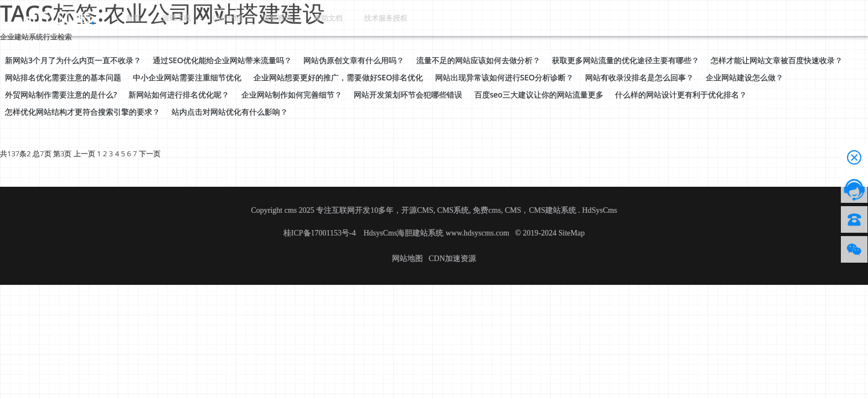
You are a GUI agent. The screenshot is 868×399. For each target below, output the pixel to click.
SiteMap (572, 233)
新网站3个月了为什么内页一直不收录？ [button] (73, 60)
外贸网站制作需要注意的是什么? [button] (61, 94)
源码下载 (164, 17)
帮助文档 (298, 17)
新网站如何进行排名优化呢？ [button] (179, 94)
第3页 (62, 154)
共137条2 (15, 154)
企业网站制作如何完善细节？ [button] (292, 94)
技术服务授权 (351, 17)
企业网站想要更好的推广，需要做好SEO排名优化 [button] (338, 77)
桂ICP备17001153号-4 (321, 233)
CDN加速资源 (452, 259)
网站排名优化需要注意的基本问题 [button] (63, 77)
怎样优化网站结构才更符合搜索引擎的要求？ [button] (82, 112)
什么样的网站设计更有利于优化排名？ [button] (681, 94)
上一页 (84, 154)
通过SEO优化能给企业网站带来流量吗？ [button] (222, 60)
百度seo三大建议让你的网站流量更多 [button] (539, 94)
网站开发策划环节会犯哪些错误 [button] (408, 94)
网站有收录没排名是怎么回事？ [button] (639, 77)
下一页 (150, 154)
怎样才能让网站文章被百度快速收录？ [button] (777, 60)
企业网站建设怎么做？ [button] (745, 77)
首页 (128, 17)
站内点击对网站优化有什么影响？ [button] (230, 112)
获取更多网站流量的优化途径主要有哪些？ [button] (626, 60)
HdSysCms (600, 210)
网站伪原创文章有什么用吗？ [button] (354, 60)
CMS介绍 (209, 17)
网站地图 (407, 259)
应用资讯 (254, 17)
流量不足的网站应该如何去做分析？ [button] (478, 60)
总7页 (42, 154)
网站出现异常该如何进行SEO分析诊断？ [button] (504, 77)
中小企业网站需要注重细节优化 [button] (187, 77)
